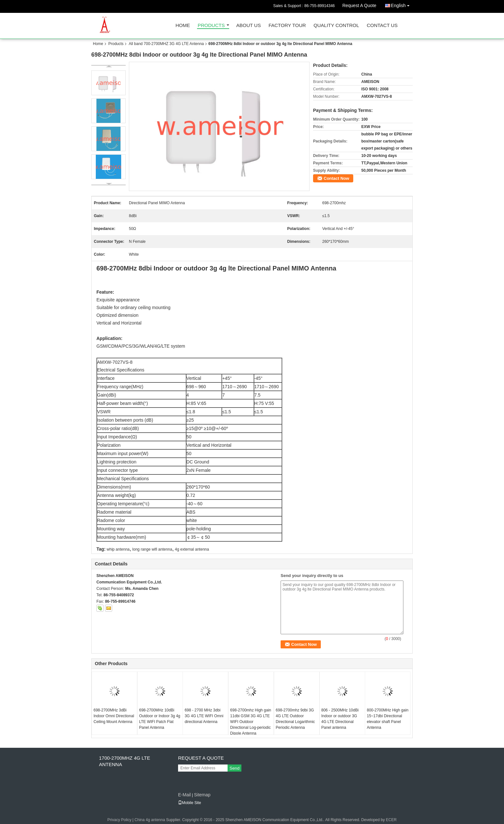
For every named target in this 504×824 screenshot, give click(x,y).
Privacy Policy (119, 820)
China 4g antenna (150, 820)
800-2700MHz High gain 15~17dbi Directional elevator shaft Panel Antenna (387, 719)
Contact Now (336, 178)
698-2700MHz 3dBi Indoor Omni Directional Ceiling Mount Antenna (114, 716)
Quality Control (336, 26)
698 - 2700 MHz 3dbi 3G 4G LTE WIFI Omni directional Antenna (204, 716)
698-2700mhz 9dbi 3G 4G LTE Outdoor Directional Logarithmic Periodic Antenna (295, 719)
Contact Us (382, 26)
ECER (391, 820)
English (402, 4)
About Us (248, 26)
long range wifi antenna (152, 549)
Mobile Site (189, 803)
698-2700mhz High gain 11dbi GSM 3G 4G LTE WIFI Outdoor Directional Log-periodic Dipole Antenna (251, 722)
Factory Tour (287, 26)
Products (211, 26)
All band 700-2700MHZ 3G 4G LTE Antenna (166, 44)
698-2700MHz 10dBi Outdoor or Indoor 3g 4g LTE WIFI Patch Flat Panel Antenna (160, 719)
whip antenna (118, 549)
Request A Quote (359, 5)
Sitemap (202, 795)
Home (183, 26)
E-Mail (184, 795)
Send (234, 768)
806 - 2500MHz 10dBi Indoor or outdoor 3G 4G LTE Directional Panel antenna (340, 719)
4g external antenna (192, 549)
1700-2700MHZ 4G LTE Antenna (125, 761)
